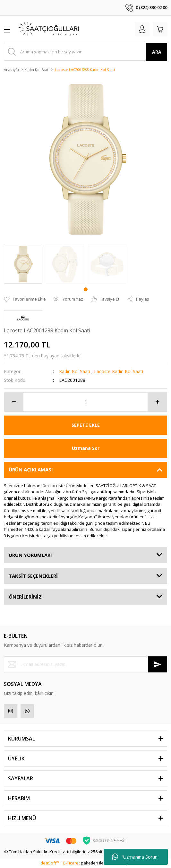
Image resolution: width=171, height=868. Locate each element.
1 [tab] (86, 289)
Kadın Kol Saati (75, 371)
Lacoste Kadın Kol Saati (119, 371)
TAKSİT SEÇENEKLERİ (33, 576)
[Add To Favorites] (25, 299)
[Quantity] (85, 402)
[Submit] (158, 664)
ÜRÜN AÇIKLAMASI (31, 469)
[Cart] (160, 29)
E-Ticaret (72, 863)
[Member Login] (142, 29)
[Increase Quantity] (157, 402)
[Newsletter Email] (85, 664)
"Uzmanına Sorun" (136, 857)
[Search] (85, 52)
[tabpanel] (23, 264)
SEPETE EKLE (86, 425)
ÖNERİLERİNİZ (25, 597)
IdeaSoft (49, 863)
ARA (157, 52)
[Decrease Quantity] (14, 402)
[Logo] (49, 29)
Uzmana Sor (86, 448)
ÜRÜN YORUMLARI (30, 555)
